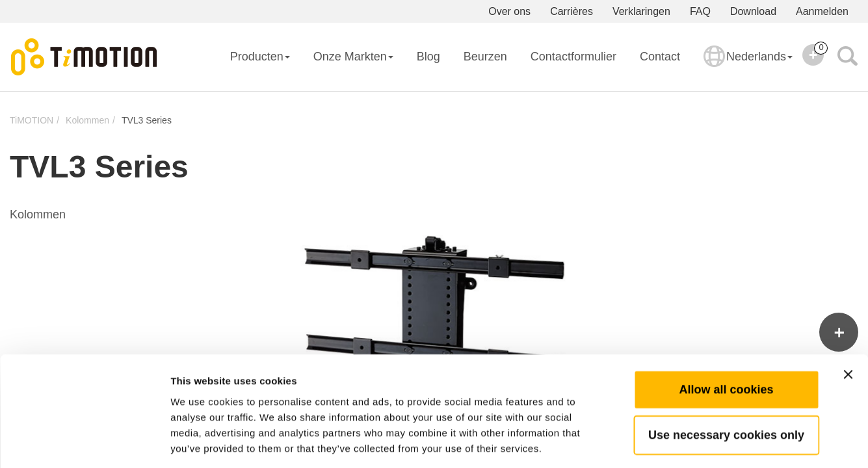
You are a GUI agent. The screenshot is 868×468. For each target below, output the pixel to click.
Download (753, 11)
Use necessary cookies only (726, 376)
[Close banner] (848, 316)
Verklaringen (641, 11)
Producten (260, 57)
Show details (682, 442)
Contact (660, 57)
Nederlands (748, 65)
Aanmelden (822, 11)
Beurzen (485, 57)
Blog (428, 57)
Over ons (509, 11)
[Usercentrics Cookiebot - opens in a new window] (84, 443)
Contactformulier (573, 57)
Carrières (572, 11)
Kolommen (87, 120)
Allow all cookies (726, 331)
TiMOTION (32, 120)
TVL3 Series (147, 120)
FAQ (700, 11)
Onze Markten (353, 57)
